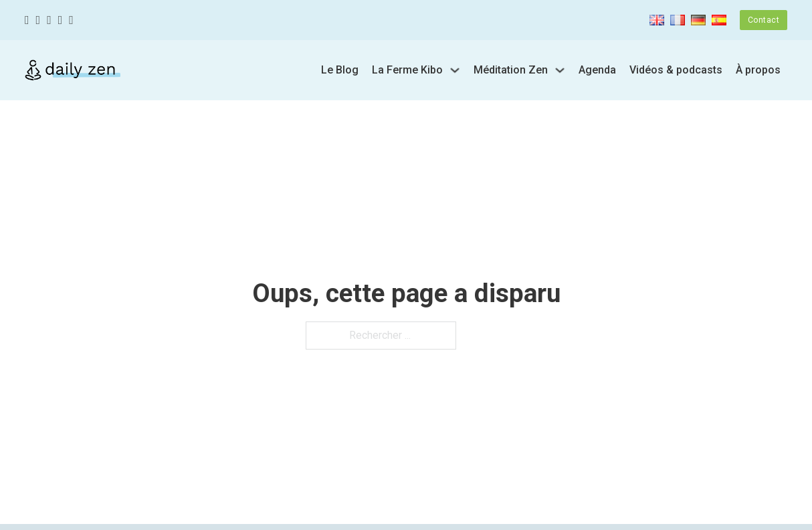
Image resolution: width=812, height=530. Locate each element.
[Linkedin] (71, 20)
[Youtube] (61, 20)
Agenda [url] (597, 70)
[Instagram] (49, 20)
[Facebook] (27, 20)
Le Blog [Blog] (340, 70)
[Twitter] (38, 20)
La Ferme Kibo (407, 70)
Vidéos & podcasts (676, 70)
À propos (758, 70)
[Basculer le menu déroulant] (455, 70)
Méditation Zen (511, 70)
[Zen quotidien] (73, 70)
